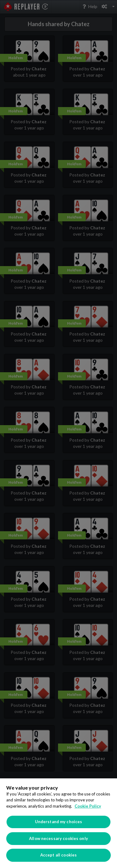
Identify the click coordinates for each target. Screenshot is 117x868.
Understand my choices (59, 822)
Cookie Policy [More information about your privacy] (88, 806)
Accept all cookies (58, 855)
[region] (58, 823)
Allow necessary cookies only (58, 838)
